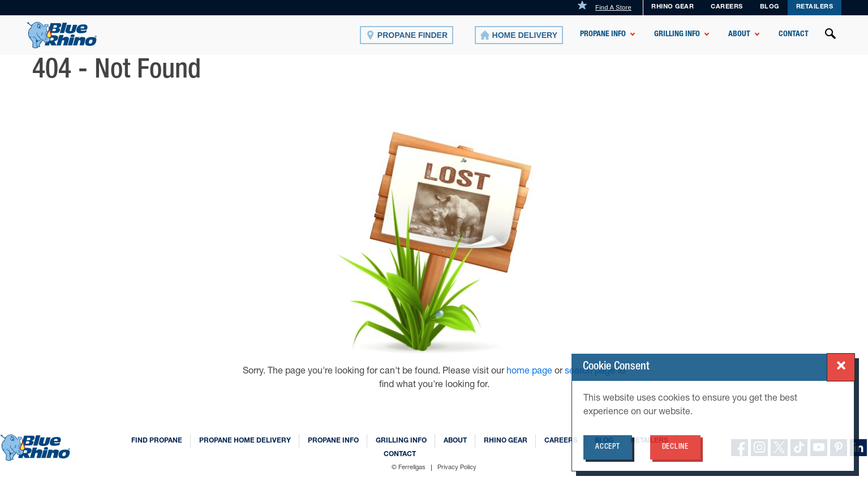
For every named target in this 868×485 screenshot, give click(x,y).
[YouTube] (819, 448)
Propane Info (603, 35)
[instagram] (759, 448)
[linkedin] (858, 448)
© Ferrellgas (409, 468)
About (739, 35)
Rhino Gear (673, 7)
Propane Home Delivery (245, 441)
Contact (794, 35)
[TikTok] (799, 448)
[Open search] (831, 35)
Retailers (815, 7)
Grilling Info (677, 35)
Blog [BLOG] (770, 7)
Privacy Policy (457, 468)
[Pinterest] (839, 448)
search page (590, 372)
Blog (604, 441)
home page (530, 372)
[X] (779, 448)
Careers (727, 7)
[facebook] (740, 448)
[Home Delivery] (519, 35)
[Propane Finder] (407, 35)
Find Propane (157, 441)
